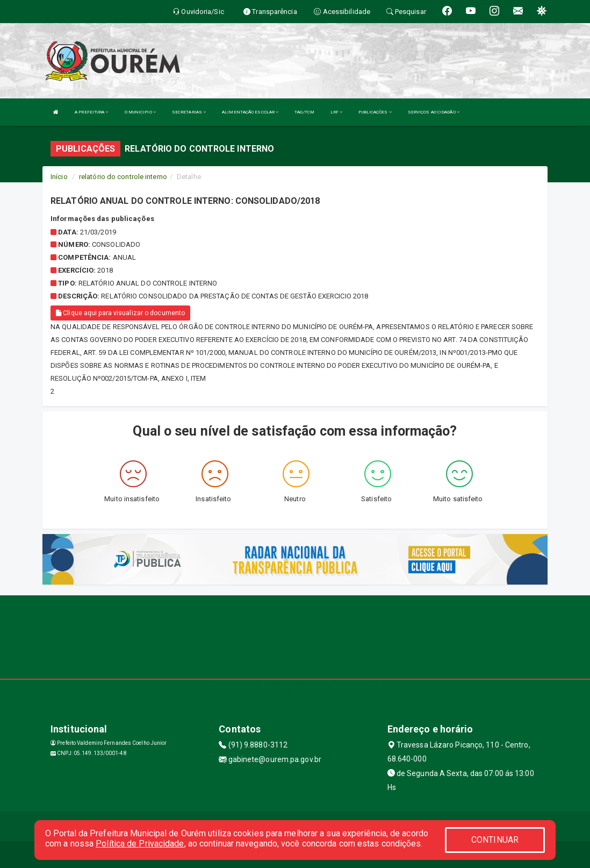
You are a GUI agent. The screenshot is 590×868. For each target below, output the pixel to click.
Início (59, 177)
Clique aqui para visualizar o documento (120, 313)
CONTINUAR (495, 840)
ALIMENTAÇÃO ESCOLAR (250, 112)
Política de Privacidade (140, 844)
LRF (337, 112)
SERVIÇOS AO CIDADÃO (434, 112)
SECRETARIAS (189, 112)
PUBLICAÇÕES (375, 112)
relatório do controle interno (123, 177)
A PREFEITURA (91, 112)
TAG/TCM (304, 112)
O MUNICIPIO (140, 112)
